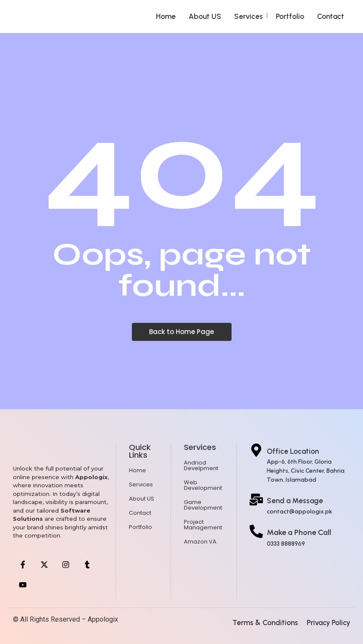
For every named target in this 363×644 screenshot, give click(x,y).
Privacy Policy (328, 623)
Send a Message (295, 501)
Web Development (203, 485)
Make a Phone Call (299, 532)
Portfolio (290, 16)
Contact (331, 16)
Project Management (203, 525)
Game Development (203, 505)
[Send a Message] (256, 501)
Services (251, 16)
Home (166, 16)
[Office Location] (256, 451)
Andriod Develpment (201, 465)
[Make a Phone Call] (256, 532)
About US (205, 16)
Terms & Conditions (265, 623)
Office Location (293, 451)
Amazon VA (200, 542)
